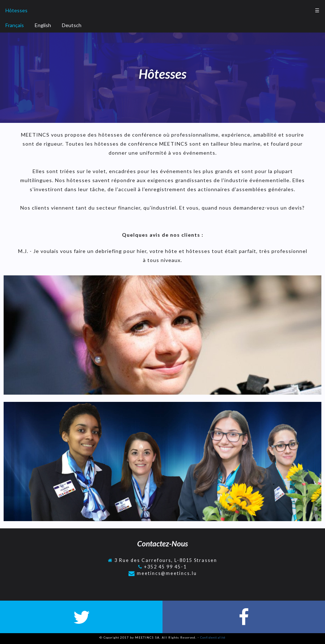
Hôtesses (16, 10)
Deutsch (72, 25)
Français (15, 25)
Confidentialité (213, 637)
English (43, 25)
